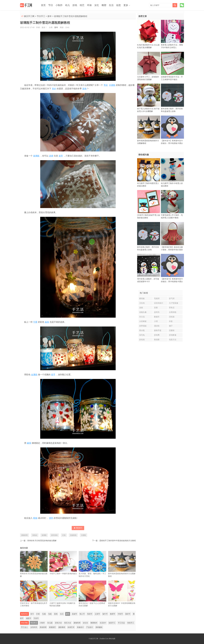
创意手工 (112, 623)
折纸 (75, 5)
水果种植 (173, 312)
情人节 (82, 614)
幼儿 (68, 5)
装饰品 (35, 535)
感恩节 (29, 618)
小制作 (59, 5)
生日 (62, 614)
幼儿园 (50, 623)
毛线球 (157, 298)
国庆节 (128, 614)
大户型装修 (174, 303)
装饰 (84, 89)
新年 (50, 16)
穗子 (171, 326)
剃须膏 (157, 340)
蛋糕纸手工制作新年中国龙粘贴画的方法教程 (118, 541)
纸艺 (82, 5)
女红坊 (85, 623)
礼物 (44, 614)
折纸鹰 (157, 335)
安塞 (156, 308)
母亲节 (90, 614)
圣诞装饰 (73, 535)
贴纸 (47, 322)
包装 (50, 614)
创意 (119, 5)
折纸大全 (58, 623)
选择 (51, 156)
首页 (43, 5)
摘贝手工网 (29, 16)
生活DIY (103, 623)
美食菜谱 (43, 627)
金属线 (34, 375)
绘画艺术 (71, 627)
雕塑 (104, 5)
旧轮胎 (172, 317)
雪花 (106, 85)
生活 (111, 5)
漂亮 (51, 518)
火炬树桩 (143, 321)
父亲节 (97, 614)
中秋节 (120, 614)
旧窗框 (172, 330)
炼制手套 (158, 330)
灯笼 (38, 614)
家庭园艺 (52, 627)
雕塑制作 (94, 623)
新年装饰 (54, 535)
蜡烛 (35, 518)
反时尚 (157, 312)
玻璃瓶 (36, 156)
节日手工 (41, 16)
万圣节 (36, 618)
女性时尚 (34, 627)
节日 (51, 5)
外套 (171, 321)
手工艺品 (121, 623)
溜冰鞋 (157, 326)
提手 (53, 375)
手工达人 (24, 627)
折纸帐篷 (173, 335)
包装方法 (173, 340)
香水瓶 (142, 330)
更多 (126, 5)
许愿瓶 (112, 85)
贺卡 (32, 614)
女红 (97, 5)
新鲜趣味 (99, 627)
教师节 (113, 614)
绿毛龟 (142, 335)
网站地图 (112, 639)
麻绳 (29, 443)
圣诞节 (74, 614)
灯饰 (64, 535)
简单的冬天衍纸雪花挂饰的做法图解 (42, 541)
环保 (89, 5)
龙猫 (141, 308)
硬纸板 (142, 298)
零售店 (172, 308)
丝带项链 (143, 326)
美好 (54, 89)
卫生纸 (142, 303)
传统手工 (131, 623)
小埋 (156, 321)
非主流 (142, 317)
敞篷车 (157, 317)
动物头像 (143, 312)
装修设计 (80, 627)
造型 (61, 156)
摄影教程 (62, 627)
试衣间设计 (159, 303)
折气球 (172, 298)
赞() (78, 528)
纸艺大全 (68, 623)
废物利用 (24, 535)
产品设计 (90, 627)
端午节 (105, 614)
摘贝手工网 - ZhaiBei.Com (99, 639)
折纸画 (142, 340)
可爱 (35, 322)
